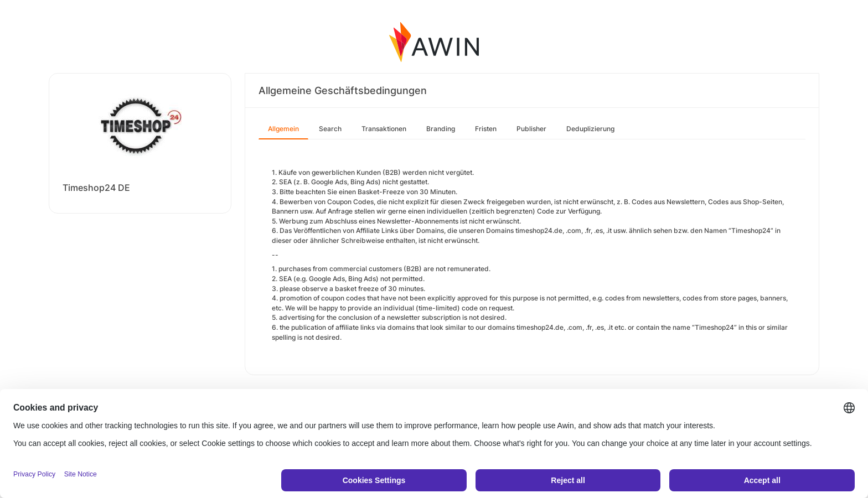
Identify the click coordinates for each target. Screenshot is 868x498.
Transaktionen (384, 129)
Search (330, 129)
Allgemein (283, 129)
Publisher (531, 129)
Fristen (486, 129)
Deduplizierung (590, 129)
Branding (441, 129)
